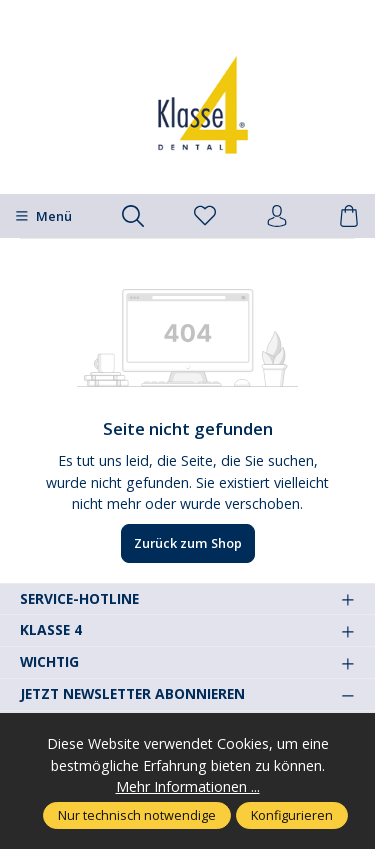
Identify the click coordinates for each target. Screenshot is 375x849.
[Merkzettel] (205, 217)
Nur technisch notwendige (137, 815)
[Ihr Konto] (277, 217)
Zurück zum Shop (188, 543)
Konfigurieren (292, 815)
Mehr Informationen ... (188, 786)
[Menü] (43, 216)
